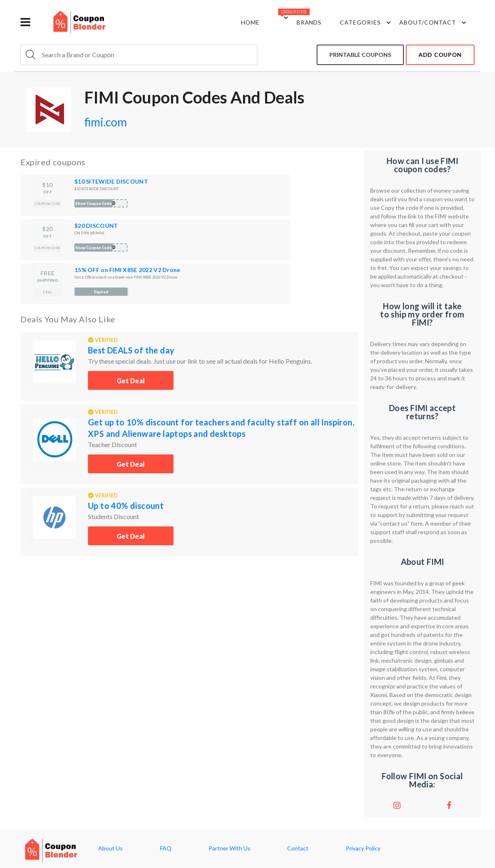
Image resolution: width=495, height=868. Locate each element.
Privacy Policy (363, 848)
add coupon (440, 55)
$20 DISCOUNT (96, 226)
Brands (309, 22)
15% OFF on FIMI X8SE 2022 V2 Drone (127, 270)
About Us (110, 848)
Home (250, 22)
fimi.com (106, 122)
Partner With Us (229, 848)
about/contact (434, 22)
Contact (298, 848)
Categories (367, 22)
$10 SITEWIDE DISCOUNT (111, 181)
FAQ (166, 848)
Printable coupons (360, 55)
